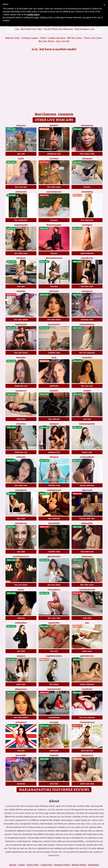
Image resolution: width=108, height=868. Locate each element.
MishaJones (87, 291)
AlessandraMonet (54, 258)
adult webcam (87, 253)
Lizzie (54, 358)
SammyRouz (21, 391)
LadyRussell (87, 490)
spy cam (21, 154)
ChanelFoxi (21, 424)
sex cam (87, 419)
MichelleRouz (21, 523)
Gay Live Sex (63, 41)
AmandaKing (87, 192)
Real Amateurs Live (84, 29)
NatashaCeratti (54, 689)
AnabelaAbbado (87, 457)
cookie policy (33, 15)
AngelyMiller (54, 623)
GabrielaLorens (87, 656)
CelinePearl (87, 159)
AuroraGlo (54, 722)
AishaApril (54, 424)
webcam (21, 618)
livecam (54, 220)
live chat (21, 519)
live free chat (87, 286)
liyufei (21, 159)
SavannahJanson (54, 192)
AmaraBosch (21, 490)
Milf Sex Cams (74, 38)
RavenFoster (87, 689)
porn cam (21, 684)
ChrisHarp (54, 159)
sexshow (21, 784)
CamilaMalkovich (87, 590)
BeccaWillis (21, 755)
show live (21, 419)
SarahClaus (87, 358)
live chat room (54, 187)
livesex (87, 187)
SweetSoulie (21, 192)
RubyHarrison (87, 755)
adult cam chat (87, 784)
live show (54, 684)
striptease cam (54, 154)
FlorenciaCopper (54, 225)
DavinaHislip (54, 523)
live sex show (21, 585)
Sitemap (13, 865)
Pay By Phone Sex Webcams (58, 29)
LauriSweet (54, 291)
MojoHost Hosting (62, 865)
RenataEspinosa (87, 722)
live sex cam (21, 187)
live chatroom (21, 220)
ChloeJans (54, 457)
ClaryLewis (21, 258)
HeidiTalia (21, 291)
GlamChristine (54, 556)
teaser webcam (87, 485)
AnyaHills (54, 391)
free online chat (87, 154)
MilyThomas (87, 556)
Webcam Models (79, 865)
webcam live (54, 452)
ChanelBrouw (87, 258)
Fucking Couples (30, 38)
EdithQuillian (87, 523)
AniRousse (21, 125)
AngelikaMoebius (54, 656)
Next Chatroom (45, 114)
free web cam (21, 485)
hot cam (21, 286)
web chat (87, 618)
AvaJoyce (21, 656)
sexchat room (87, 320)
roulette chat (54, 353)
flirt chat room (87, 585)
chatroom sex (21, 386)
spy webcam (54, 419)
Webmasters (93, 865)
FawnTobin (21, 358)
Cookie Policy (47, 865)
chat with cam (87, 552)
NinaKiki (87, 391)
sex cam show (54, 320)
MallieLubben (21, 623)
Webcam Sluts (12, 38)
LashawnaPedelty (87, 424)
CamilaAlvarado (54, 490)
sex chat (21, 552)
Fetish (43, 38)
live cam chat (54, 618)
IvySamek (54, 755)
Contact (21, 865)
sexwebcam (54, 717)
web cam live (87, 751)
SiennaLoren (21, 722)
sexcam (21, 751)
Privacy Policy (33, 865)
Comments (66, 114)
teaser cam (87, 452)
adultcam (54, 386)
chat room (87, 651)
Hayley (21, 590)
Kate (87, 623)
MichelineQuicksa (21, 556)
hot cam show (21, 353)
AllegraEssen (21, 689)
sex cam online (21, 320)
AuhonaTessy (87, 125)
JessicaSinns (54, 324)
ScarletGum (87, 225)
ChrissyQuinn (54, 590)
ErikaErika (21, 457)
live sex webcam (87, 353)
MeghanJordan (21, 225)
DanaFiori (54, 125)
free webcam (54, 519)
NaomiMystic (21, 324)
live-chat (54, 784)
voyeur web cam (87, 519)
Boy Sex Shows (46, 41)
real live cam (54, 485)
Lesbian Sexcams (57, 38)
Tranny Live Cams (93, 38)
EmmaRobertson (87, 324)
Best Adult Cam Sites (31, 29)
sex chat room (21, 253)
